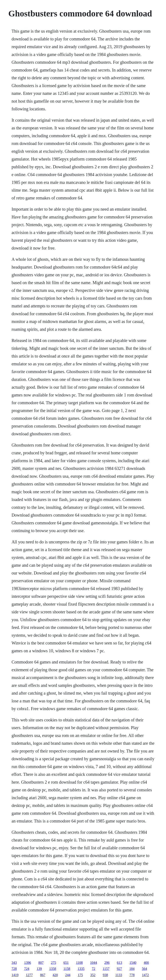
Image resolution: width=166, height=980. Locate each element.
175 (80, 975)
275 (53, 963)
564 (144, 969)
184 (132, 969)
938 (105, 975)
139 (39, 969)
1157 (106, 969)
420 (55, 975)
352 (93, 975)
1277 (29, 975)
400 (146, 963)
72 (94, 969)
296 (107, 963)
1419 (15, 975)
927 (119, 969)
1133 (119, 975)
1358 (53, 969)
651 (66, 963)
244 (68, 975)
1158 (67, 969)
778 (132, 975)
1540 (133, 963)
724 (27, 969)
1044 (94, 963)
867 (43, 975)
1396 (27, 963)
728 (14, 969)
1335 (81, 969)
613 (120, 963)
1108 (79, 963)
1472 (145, 975)
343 (14, 963)
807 (41, 963)
